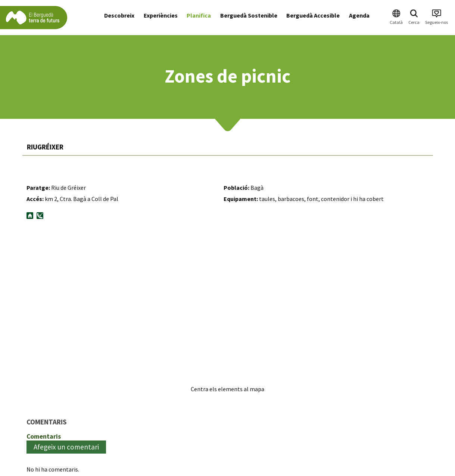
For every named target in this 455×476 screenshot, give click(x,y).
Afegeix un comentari (66, 447)
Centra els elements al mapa (227, 389)
